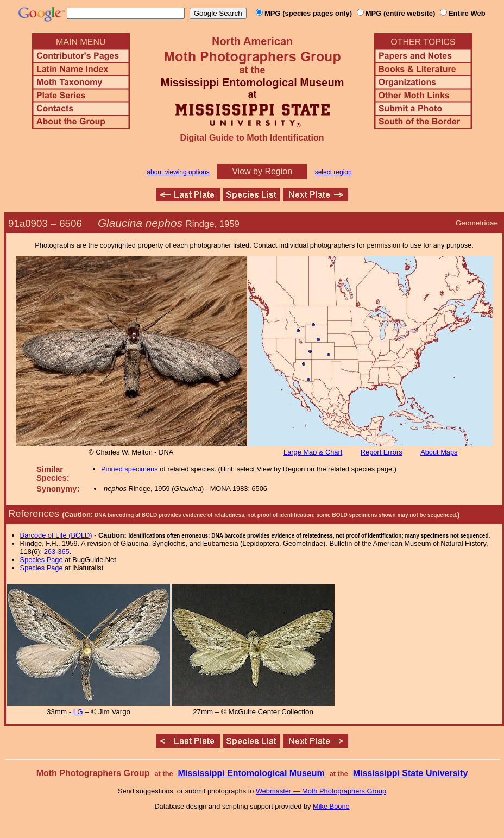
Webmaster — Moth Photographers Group (321, 791)
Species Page (42, 560)
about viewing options (178, 172)
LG (78, 712)
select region (333, 172)
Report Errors (382, 452)
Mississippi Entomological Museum (251, 773)
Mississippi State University (411, 773)
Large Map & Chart (313, 452)
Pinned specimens (130, 469)
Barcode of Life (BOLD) (56, 535)
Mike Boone (331, 806)
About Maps (439, 452)
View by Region (262, 171)
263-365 (57, 552)
